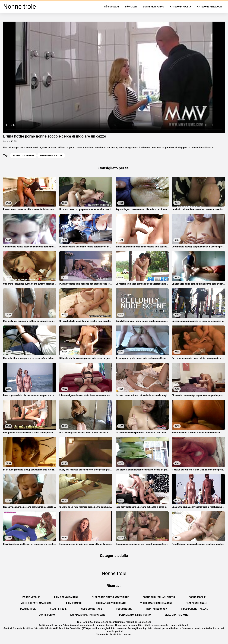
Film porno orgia (157, 609)
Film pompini (74, 603)
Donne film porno (153, 7)
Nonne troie (102, 634)
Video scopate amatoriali (37, 603)
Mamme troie (28, 609)
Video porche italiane (194, 609)
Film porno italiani (66, 597)
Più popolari (111, 7)
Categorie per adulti (209, 7)
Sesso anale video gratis (111, 603)
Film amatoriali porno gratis (87, 615)
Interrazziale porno (23, 155)
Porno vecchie (31, 597)
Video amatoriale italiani (156, 603)
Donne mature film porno (135, 615)
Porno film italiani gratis (159, 597)
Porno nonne (124, 609)
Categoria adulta (181, 7)
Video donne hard (91, 609)
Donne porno (47, 615)
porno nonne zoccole (51, 155)
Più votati (131, 7)
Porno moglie (197, 597)
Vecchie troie (58, 609)
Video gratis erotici (177, 615)
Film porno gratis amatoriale (110, 597)
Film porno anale (196, 603)
